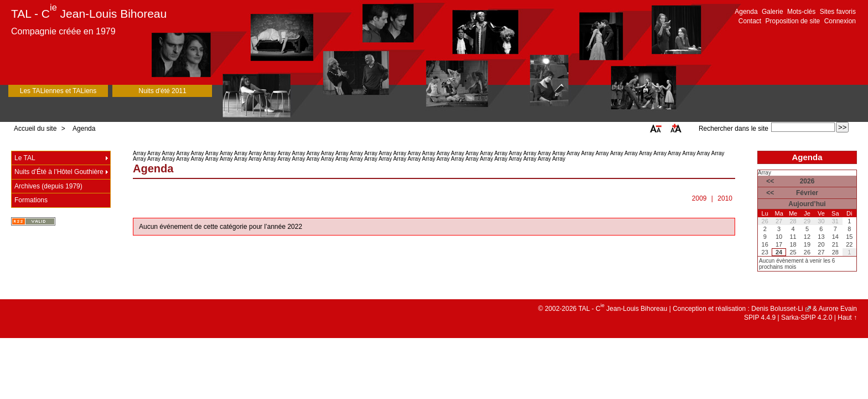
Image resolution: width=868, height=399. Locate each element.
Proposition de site (793, 21)
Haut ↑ (847, 318)
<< (770, 181)
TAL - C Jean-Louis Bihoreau (89, 14)
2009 (699, 198)
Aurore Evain (838, 309)
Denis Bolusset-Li (777, 309)
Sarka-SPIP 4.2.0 (807, 318)
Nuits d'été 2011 (162, 91)
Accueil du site (35, 129)
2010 (725, 198)
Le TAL (25, 158)
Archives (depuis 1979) (48, 186)
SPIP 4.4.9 (760, 318)
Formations (31, 200)
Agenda (746, 12)
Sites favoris (838, 12)
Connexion (840, 21)
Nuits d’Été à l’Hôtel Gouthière (59, 172)
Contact (750, 21)
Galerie (773, 12)
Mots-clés (801, 12)
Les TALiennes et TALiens (58, 91)
